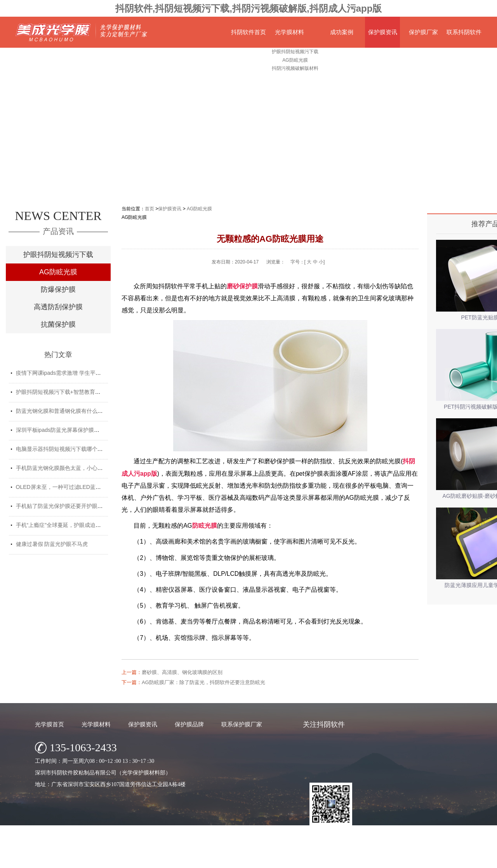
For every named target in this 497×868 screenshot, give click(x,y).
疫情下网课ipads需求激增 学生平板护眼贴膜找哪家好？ (83, 373)
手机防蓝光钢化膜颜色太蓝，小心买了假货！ (70, 468)
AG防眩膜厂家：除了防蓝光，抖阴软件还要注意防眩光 (203, 682)
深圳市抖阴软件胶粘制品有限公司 (223, 860)
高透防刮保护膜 (58, 307)
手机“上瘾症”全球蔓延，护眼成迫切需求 (64, 525)
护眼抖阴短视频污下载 (58, 255)
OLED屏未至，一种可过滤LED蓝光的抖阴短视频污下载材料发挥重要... (102, 487)
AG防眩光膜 (58, 272)
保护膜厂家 (423, 32)
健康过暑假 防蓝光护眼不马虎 (52, 544)
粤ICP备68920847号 (307, 860)
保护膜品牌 (189, 724)
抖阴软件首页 (248, 32)
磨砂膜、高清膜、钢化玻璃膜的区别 (182, 672)
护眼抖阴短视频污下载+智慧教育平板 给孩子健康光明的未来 (89, 392)
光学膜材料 (289, 32)
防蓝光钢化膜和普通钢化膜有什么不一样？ (68, 411)
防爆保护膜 (58, 289)
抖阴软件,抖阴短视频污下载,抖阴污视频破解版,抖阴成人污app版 (249, 8)
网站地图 (341, 860)
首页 (149, 209)
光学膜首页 (50, 724)
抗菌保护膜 (58, 324)
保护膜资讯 (383, 32)
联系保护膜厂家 (242, 724)
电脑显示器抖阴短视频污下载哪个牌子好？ (68, 449)
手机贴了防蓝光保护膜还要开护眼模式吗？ (68, 506)
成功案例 (342, 32)
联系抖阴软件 (464, 32)
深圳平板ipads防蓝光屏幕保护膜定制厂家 (66, 430)
